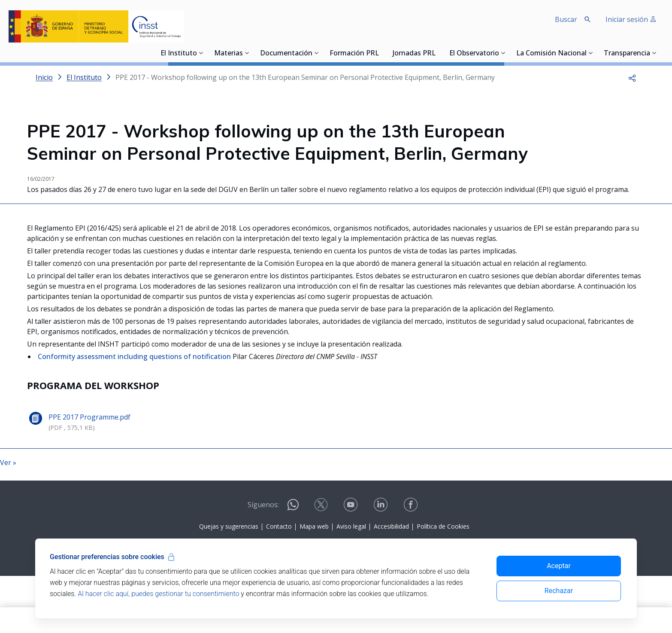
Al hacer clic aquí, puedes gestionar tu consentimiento (158, 594)
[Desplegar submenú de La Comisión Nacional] (591, 53)
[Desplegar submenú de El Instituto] (201, 53)
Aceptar (559, 566)
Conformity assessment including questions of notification (135, 436)
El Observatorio (474, 54)
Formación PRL (354, 54)
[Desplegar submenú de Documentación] (317, 53)
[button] (632, 77)
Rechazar (559, 591)
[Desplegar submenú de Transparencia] (654, 53)
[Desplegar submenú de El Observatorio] (503, 53)
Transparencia (627, 54)
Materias (229, 54)
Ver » (8, 542)
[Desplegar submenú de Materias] (247, 53)
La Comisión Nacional (551, 54)
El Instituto (179, 54)
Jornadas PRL (414, 54)
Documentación (286, 54)
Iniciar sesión (631, 19)
